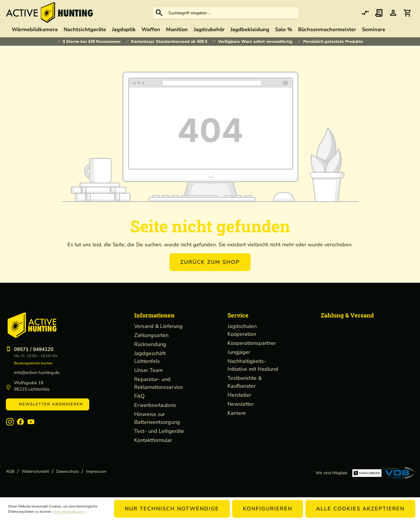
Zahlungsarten (151, 335)
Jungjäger (239, 352)
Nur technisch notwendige (172, 509)
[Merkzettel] (379, 13)
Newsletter (241, 404)
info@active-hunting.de (37, 373)
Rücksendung (150, 344)
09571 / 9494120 (34, 349)
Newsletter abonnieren (48, 404)
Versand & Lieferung (158, 326)
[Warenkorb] (407, 13)
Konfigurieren (268, 509)
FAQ (139, 396)
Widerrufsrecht (35, 471)
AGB (10, 471)
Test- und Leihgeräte (159, 431)
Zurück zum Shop (210, 262)
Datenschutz (68, 471)
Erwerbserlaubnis (155, 405)
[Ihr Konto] (393, 13)
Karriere (237, 413)
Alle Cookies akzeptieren (360, 509)
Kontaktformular (153, 440)
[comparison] (365, 13)
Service (238, 315)
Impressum (96, 471)
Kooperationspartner (252, 343)
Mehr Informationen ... (70, 512)
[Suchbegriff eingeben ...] (232, 13)
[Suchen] (159, 13)
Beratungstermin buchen (33, 363)
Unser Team (148, 370)
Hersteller (239, 395)
